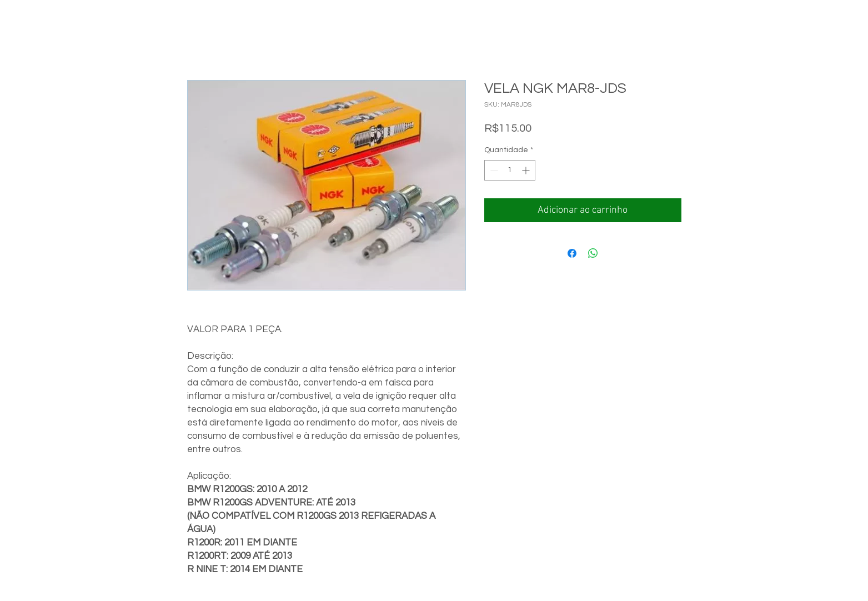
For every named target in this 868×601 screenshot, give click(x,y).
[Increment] (527, 170)
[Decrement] (493, 170)
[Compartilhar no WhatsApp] (593, 253)
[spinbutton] (510, 170)
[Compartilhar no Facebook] (572, 253)
